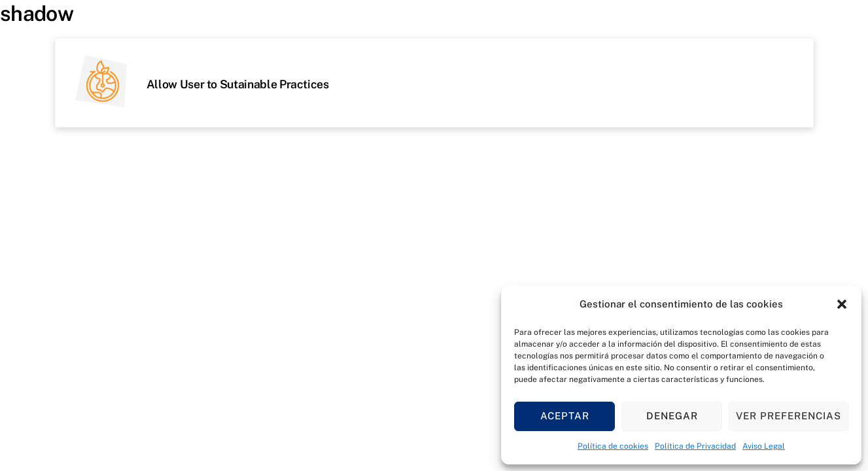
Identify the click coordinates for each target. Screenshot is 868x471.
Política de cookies (613, 446)
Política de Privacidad (695, 446)
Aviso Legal (764, 446)
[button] (842, 304)
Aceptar (565, 416)
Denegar (672, 416)
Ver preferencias (789, 416)
